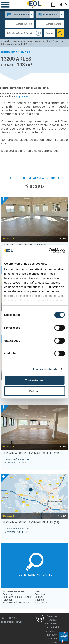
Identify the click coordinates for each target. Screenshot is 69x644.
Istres (38, 591)
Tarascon (8, 600)
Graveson (40, 594)
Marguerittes (41, 602)
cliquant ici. (22, 96)
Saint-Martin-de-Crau (14, 591)
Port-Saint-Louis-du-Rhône (17, 597)
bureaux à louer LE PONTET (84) (24, 245)
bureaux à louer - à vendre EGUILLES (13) (31, 453)
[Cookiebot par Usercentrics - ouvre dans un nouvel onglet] (49, 251)
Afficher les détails (45, 369)
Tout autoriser (35, 380)
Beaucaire (8, 594)
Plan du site (50, 631)
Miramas (39, 600)
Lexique (51, 635)
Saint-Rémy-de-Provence (16, 602)
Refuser (35, 391)
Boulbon (39, 597)
